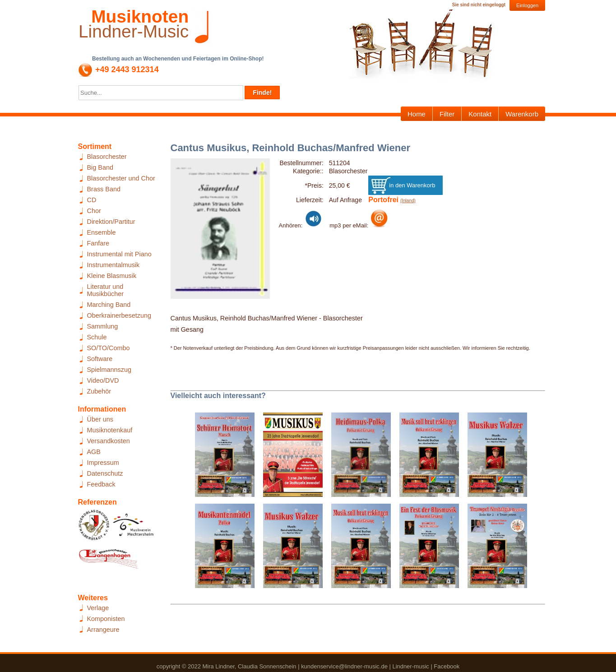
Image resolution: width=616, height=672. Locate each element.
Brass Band (104, 189)
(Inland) (408, 201)
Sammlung (103, 326)
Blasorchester (107, 157)
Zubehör (99, 391)
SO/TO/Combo (109, 348)
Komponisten (106, 619)
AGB (94, 452)
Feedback (101, 484)
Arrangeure (103, 630)
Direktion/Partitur (111, 222)
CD (92, 200)
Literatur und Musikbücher (106, 290)
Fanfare (98, 243)
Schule (97, 337)
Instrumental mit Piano (119, 254)
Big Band (100, 167)
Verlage (98, 608)
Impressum (103, 463)
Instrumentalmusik (113, 265)
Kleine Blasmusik (112, 276)
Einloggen (527, 5)
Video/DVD (103, 380)
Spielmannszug (109, 370)
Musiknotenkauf (110, 430)
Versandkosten (109, 441)
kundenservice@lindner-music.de (344, 666)
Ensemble (102, 232)
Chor (94, 211)
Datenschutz (105, 473)
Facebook (447, 666)
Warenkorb (522, 114)
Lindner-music (410, 666)
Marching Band (109, 305)
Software (100, 359)
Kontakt (480, 114)
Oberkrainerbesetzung (119, 315)
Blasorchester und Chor (121, 178)
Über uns (100, 419)
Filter (447, 114)
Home (417, 114)
